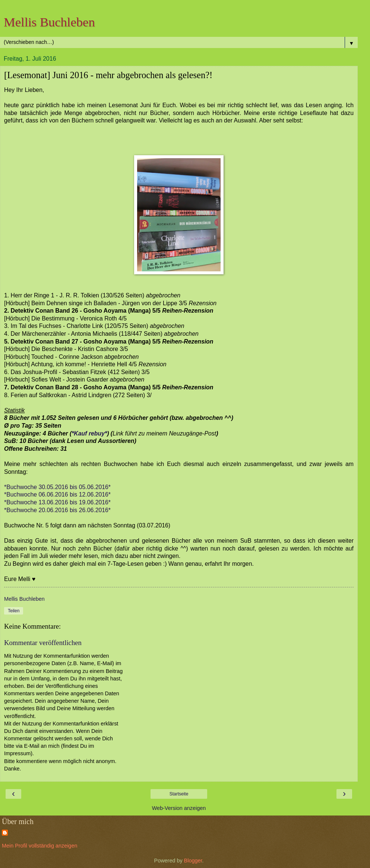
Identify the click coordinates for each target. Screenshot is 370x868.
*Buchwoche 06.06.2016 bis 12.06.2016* (57, 494)
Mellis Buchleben (49, 22)
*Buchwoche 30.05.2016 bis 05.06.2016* (57, 487)
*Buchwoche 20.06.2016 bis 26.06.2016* (57, 510)
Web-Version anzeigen (179, 808)
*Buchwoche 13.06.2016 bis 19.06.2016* (57, 502)
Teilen (14, 611)
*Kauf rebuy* (89, 433)
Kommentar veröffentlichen (43, 643)
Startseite (179, 794)
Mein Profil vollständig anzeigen (39, 846)
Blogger (193, 861)
